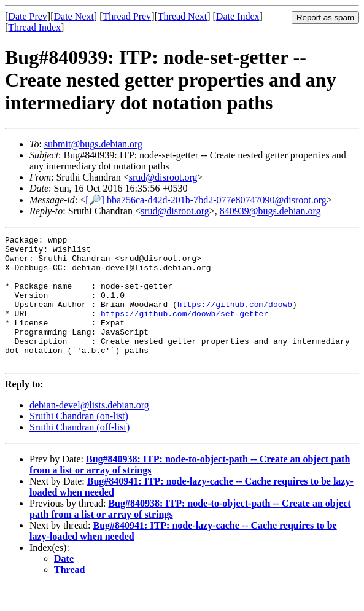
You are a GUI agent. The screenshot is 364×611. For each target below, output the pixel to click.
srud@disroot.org (163, 177)
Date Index (238, 16)
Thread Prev (127, 16)
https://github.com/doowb (235, 319)
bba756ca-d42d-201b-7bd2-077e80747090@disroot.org (217, 200)
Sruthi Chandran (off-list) (79, 453)
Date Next (74, 16)
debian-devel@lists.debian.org (89, 431)
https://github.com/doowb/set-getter (184, 330)
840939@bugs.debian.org (270, 211)
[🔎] (95, 200)
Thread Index (34, 27)
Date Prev (28, 16)
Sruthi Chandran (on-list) (79, 442)
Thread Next (182, 16)
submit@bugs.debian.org (93, 144)
